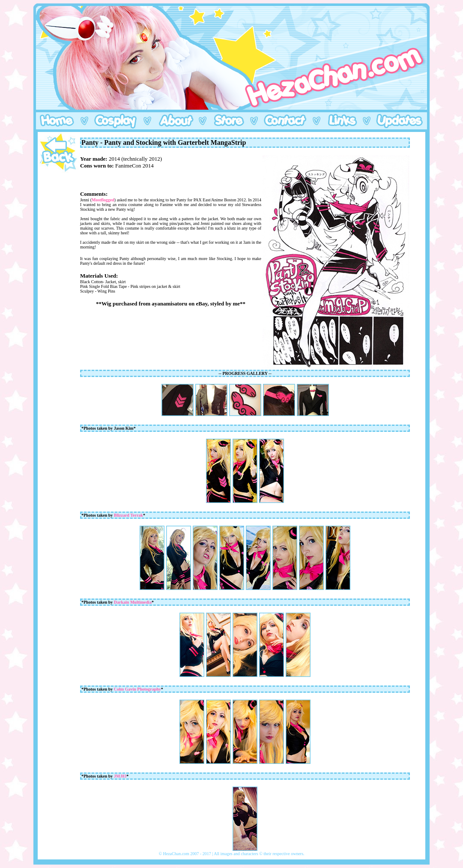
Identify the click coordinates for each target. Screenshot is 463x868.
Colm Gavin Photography (137, 689)
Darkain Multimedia (133, 602)
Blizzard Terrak (128, 515)
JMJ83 (120, 776)
